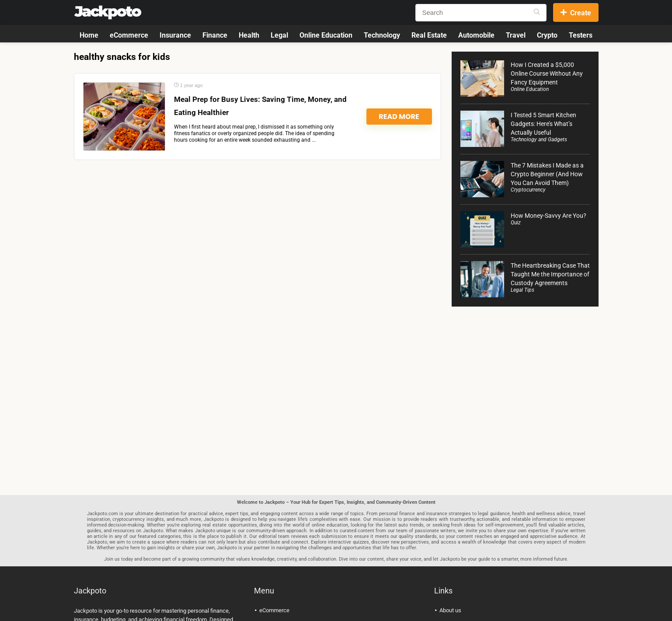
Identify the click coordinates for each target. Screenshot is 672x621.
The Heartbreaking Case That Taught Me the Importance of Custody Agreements (550, 274)
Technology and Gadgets (539, 140)
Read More (399, 117)
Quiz (516, 223)
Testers (581, 35)
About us (450, 610)
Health (249, 35)
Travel (516, 35)
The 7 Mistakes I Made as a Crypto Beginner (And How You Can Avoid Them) (547, 174)
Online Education (326, 35)
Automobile (476, 35)
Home (89, 35)
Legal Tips (522, 290)
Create (576, 13)
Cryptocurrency (528, 190)
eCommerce (129, 35)
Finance (215, 35)
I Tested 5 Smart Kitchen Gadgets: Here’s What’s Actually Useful (543, 124)
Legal (279, 35)
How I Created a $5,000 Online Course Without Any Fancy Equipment (547, 73)
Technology (382, 35)
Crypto (547, 35)
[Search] (537, 13)
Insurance (175, 35)
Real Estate (429, 35)
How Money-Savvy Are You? (548, 216)
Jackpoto (85, 611)
